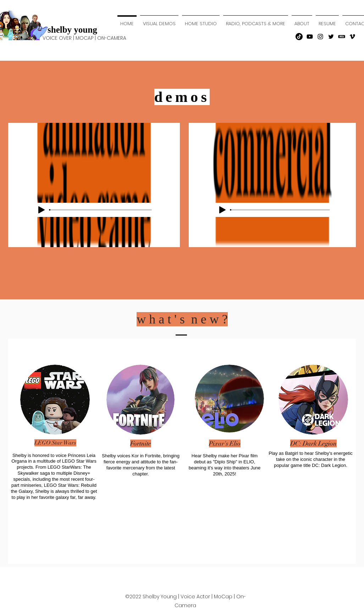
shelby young (72, 30)
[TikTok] (299, 37)
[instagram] (320, 37)
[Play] (42, 210)
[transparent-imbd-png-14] (342, 37)
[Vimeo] (352, 37)
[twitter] (331, 37)
